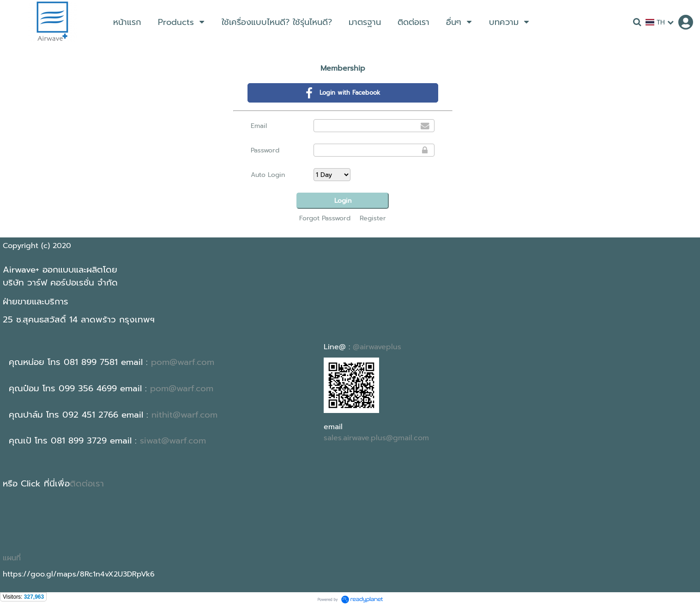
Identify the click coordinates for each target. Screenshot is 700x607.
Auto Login (268, 175)
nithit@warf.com (184, 415)
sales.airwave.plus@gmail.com (376, 438)
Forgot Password (325, 218)
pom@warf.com (183, 362)
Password (265, 150)
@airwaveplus (377, 347)
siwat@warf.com (173, 441)
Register (373, 218)
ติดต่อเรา (87, 484)
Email (259, 126)
